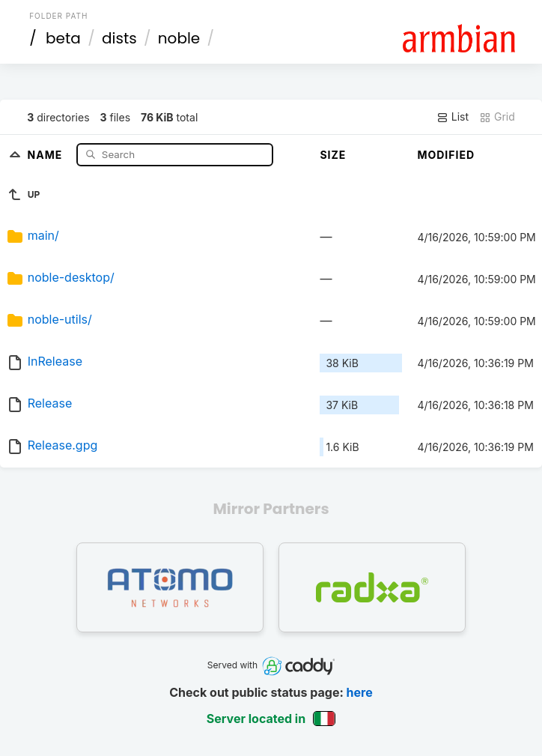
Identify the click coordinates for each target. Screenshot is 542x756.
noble (179, 38)
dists (119, 38)
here (360, 692)
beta (63, 38)
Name (47, 154)
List (453, 117)
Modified (446, 155)
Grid (497, 117)
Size (333, 155)
